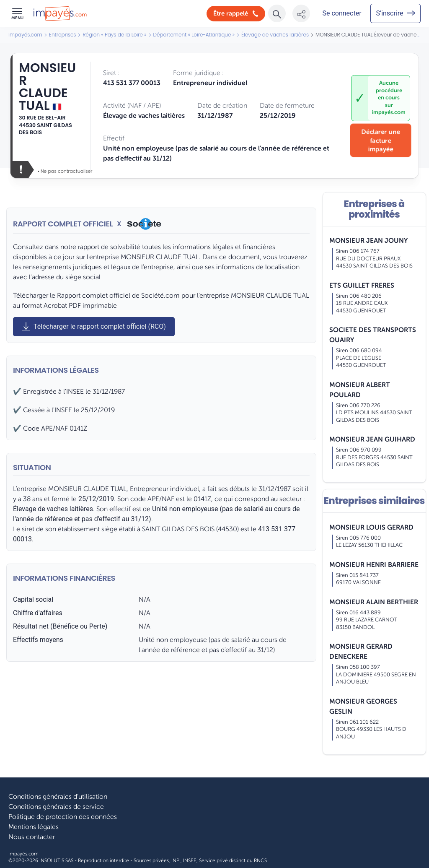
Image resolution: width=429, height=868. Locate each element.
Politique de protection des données (63, 817)
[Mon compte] (342, 13)
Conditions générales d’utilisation (58, 797)
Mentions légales (34, 827)
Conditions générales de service (56, 807)
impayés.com (389, 112)
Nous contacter (32, 837)
